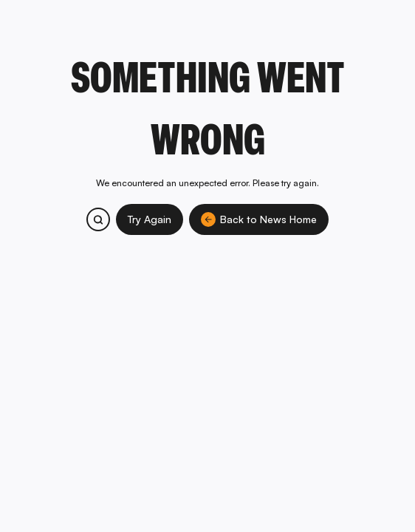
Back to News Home (259, 219)
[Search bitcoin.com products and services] (98, 219)
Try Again (150, 219)
